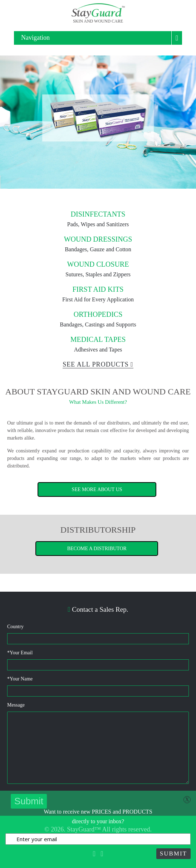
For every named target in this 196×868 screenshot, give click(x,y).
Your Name (20, 679)
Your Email (20, 653)
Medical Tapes (98, 339)
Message (16, 705)
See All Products (98, 364)
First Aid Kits (98, 289)
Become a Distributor (97, 549)
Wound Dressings (98, 239)
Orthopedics (98, 314)
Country (15, 627)
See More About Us (97, 489)
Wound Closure (98, 264)
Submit (173, 854)
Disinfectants (98, 214)
